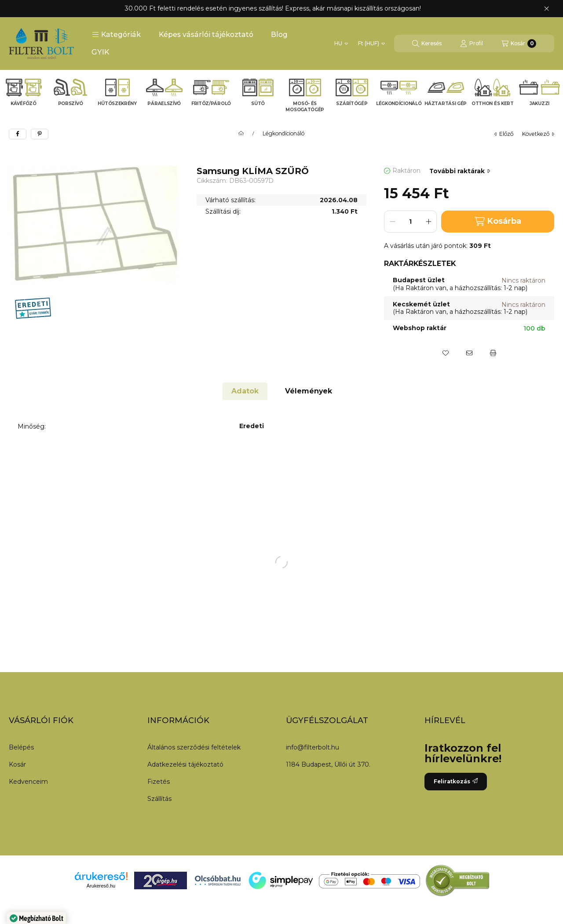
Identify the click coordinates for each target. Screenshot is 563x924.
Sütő (258, 104)
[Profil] (472, 44)
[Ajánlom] (469, 353)
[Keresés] (427, 44)
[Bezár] (547, 9)
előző (504, 134)
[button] (116, 35)
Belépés (21, 747)
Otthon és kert (493, 104)
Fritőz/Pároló (211, 104)
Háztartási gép (446, 104)
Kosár (17, 764)
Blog (279, 35)
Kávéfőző (24, 104)
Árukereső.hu (101, 886)
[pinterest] (40, 134)
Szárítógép (352, 104)
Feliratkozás (456, 781)
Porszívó (71, 104)
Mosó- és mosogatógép (305, 107)
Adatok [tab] (245, 391)
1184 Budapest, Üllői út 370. (328, 764)
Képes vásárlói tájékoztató (206, 35)
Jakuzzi (539, 104)
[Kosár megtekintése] (519, 44)
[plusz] (428, 222)
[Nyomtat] (493, 353)
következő (538, 134)
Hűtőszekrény (117, 104)
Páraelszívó (164, 104)
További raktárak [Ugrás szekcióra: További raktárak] (460, 171)
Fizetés (159, 782)
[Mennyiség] (410, 222)
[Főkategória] (241, 134)
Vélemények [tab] (309, 391)
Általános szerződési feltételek (194, 747)
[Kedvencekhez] (446, 353)
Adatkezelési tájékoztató (185, 764)
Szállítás (159, 799)
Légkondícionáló (399, 104)
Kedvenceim (28, 782)
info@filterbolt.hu (313, 747)
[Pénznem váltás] (371, 44)
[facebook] (18, 134)
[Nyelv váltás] (341, 44)
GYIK (100, 52)
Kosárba (498, 221)
